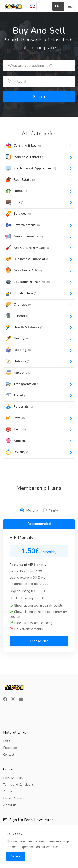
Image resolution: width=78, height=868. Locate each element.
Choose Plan (39, 641)
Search (39, 97)
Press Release (14, 798)
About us (10, 805)
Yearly (50, 510)
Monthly (29, 510)
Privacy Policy (13, 778)
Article (8, 791)
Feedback (10, 748)
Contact (9, 755)
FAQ (6, 741)
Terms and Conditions (19, 785)
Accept (16, 856)
